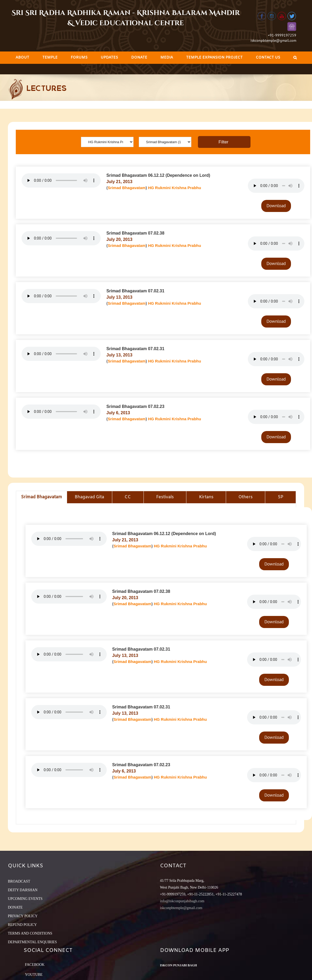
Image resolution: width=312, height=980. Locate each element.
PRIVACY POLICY (23, 916)
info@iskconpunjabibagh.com (182, 901)
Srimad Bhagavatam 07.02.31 (135, 291)
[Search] (295, 58)
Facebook (35, 965)
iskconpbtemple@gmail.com (273, 40)
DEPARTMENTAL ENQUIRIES (32, 942)
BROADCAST (19, 881)
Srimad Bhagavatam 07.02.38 (135, 233)
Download (276, 206)
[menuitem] (22, 58)
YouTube (34, 975)
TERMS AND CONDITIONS (30, 933)
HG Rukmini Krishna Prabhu (175, 188)
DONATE (15, 907)
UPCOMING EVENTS (25, 899)
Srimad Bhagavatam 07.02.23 (135, 406)
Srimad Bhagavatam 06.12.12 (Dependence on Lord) (158, 175)
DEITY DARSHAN (23, 890)
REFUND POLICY (22, 925)
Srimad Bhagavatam (127, 188)
